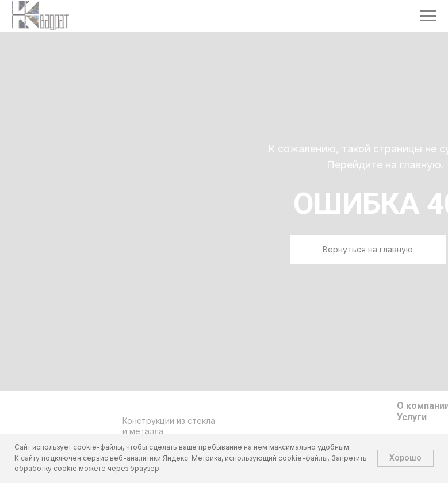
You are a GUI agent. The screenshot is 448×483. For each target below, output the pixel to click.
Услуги (412, 417)
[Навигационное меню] (428, 16)
